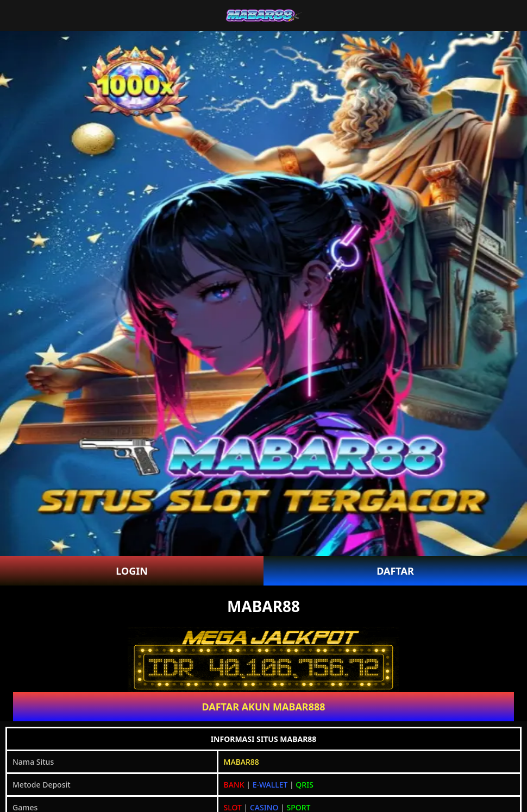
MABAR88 (241, 762)
